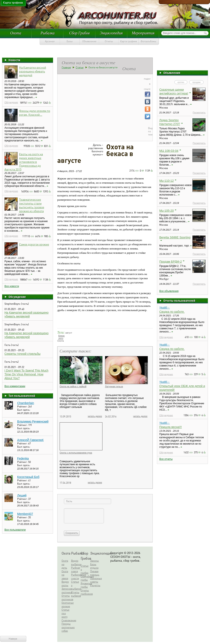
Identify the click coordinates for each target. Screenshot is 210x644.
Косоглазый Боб (28, 477)
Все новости (12, 286)
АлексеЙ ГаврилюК (30, 440)
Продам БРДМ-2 (171, 262)
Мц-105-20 (167, 211)
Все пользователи (15, 530)
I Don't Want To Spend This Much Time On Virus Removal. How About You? (26, 374)
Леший (22, 495)
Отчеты (109, 41)
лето (61, 338)
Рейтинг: (23, 407)
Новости (14, 60)
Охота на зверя (65, 575)
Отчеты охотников (66, 597)
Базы (70, 41)
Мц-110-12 (167, 181)
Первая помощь (94, 573)
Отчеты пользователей (179, 300)
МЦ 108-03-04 (169, 151)
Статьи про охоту (65, 613)
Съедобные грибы (85, 578)
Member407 (25, 514)
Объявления (89, 41)
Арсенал (50, 41)
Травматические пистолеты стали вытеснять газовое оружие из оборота (32, 205)
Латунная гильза (114, 386)
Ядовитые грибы (85, 585)
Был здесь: (24, 410)
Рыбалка (48, 33)
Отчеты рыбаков (75, 594)
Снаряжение (66, 620)
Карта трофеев (129, 41)
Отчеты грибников (85, 592)
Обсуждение (11, 102)
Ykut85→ (164, 308)
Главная (66, 67)
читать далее (95, 416)
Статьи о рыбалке (75, 585)
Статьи (80, 67)
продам (196, 82)
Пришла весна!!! (171, 427)
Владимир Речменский (33, 421)
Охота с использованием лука (76, 453)
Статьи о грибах (85, 569)
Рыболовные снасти (75, 576)
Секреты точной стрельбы (22, 354)
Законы (94, 561)
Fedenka (23, 458)
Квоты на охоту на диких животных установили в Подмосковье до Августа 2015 (24, 162)
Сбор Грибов (79, 33)
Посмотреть (199, 113)
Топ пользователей (22, 396)
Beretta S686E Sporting (175, 237)
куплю (181, 82)
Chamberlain (26, 403)
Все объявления (169, 291)
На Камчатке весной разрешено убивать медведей (33, 71)
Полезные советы (94, 580)
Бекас (62, 336)
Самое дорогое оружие (34, 244)
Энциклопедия (111, 33)
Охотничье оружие (66, 605)
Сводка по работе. (172, 312)
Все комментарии (15, 386)
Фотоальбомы (148, 41)
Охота (16, 33)
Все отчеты (166, 459)
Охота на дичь (65, 564)
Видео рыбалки (75, 562)
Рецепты (94, 585)
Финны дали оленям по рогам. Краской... (35, 113)
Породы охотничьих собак (66, 627)
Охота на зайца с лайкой (73, 386)
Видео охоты (65, 583)
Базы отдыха (94, 566)
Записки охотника (66, 590)
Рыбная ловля (75, 569)
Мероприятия (143, 33)
